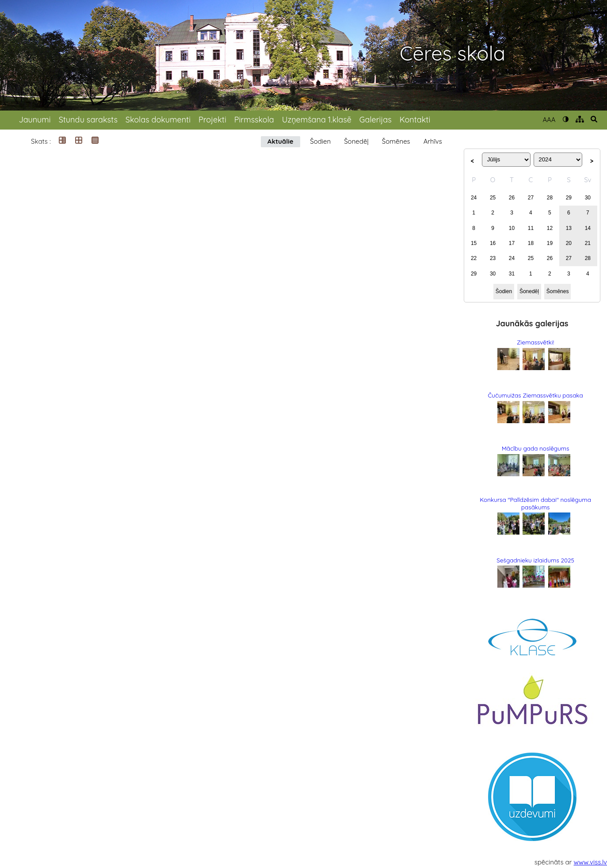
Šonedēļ (356, 141)
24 (474, 198)
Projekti (212, 120)
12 (550, 228)
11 (531, 228)
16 (493, 243)
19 (550, 243)
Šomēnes (396, 141)
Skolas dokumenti (158, 120)
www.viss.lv (591, 862)
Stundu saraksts (88, 120)
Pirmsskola (254, 120)
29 (569, 198)
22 (474, 258)
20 (569, 243)
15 (474, 243)
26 (512, 198)
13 (569, 228)
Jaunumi (34, 120)
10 (512, 228)
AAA (549, 120)
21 (588, 243)
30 (588, 198)
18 (531, 243)
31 (512, 274)
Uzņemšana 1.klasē (317, 120)
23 (493, 258)
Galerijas (376, 120)
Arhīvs (433, 141)
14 (588, 228)
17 (512, 243)
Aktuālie (281, 141)
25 (493, 198)
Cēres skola (452, 53)
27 (531, 198)
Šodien (320, 141)
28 (550, 198)
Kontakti (415, 120)
